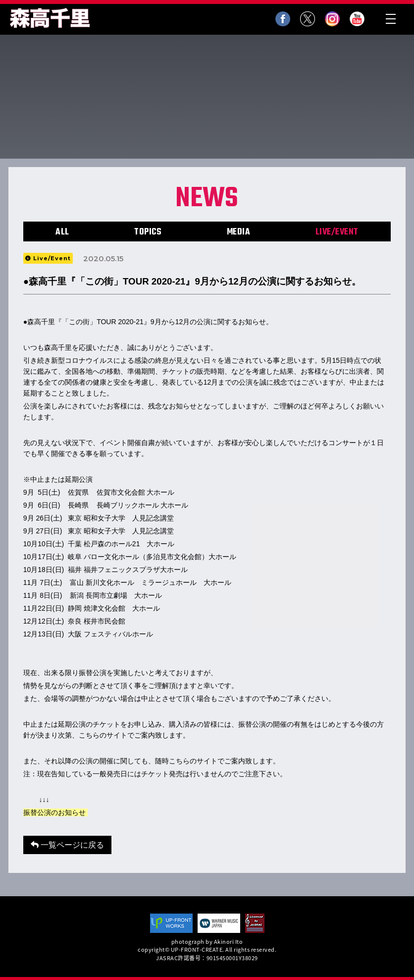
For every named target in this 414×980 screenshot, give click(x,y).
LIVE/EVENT (337, 232)
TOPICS (148, 232)
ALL (62, 232)
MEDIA (239, 232)
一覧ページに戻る (67, 845)
